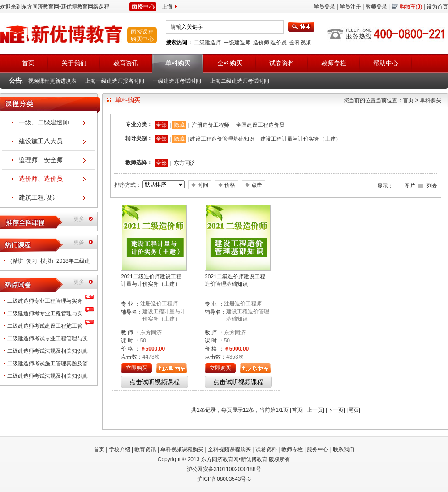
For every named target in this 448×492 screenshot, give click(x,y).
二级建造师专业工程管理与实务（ (45, 302)
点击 (257, 185)
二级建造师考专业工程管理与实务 (45, 315)
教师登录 (376, 7)
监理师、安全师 (41, 160)
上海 (167, 7)
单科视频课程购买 (182, 449)
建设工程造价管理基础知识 (222, 139)
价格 (230, 185)
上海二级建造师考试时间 (240, 81)
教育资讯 (145, 449)
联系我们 (344, 449)
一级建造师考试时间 (177, 81)
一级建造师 (237, 43)
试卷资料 (266, 449)
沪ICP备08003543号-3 (224, 479)
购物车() (411, 7)
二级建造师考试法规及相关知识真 (47, 351)
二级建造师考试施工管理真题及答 (47, 364)
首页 (408, 100)
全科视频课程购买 (229, 449)
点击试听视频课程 (155, 382)
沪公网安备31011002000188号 (224, 469)
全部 (161, 125)
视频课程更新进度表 (52, 81)
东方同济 (185, 163)
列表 (432, 186)
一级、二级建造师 (44, 122)
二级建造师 (207, 43)
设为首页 (437, 7)
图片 (410, 186)
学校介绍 (120, 449)
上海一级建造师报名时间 (115, 81)
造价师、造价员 (41, 179)
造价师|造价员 (270, 43)
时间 (203, 185)
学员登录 (324, 7)
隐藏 (179, 125)
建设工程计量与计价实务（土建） (301, 139)
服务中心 (318, 449)
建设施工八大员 (41, 141)
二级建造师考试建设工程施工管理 (45, 327)
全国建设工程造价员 (260, 125)
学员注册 (350, 7)
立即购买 (137, 368)
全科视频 (300, 43)
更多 (79, 219)
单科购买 (431, 100)
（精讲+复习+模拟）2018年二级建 (49, 261)
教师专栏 (292, 449)
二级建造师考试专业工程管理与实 (47, 338)
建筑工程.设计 (39, 197)
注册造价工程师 (211, 125)
